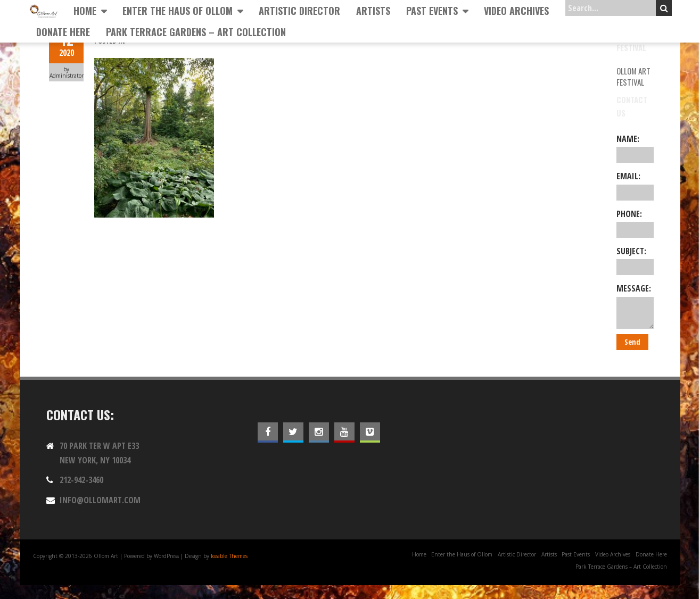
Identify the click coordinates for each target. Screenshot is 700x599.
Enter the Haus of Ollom (178, 11)
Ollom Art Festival (633, 76)
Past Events (432, 11)
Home (85, 11)
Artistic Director (299, 11)
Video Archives (516, 11)
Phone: (635, 223)
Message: (635, 305)
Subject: (635, 260)
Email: (635, 185)
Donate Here (63, 32)
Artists (373, 11)
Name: (635, 148)
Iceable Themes (229, 556)
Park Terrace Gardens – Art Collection (196, 32)
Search (664, 8)
